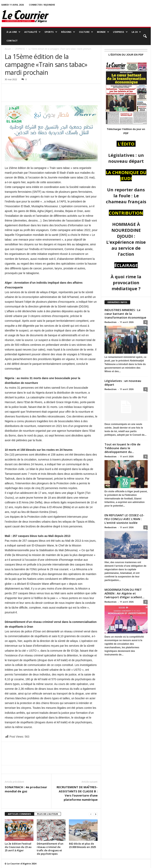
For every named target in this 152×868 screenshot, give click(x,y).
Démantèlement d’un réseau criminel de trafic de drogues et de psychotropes (50, 849)
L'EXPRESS (20, 49)
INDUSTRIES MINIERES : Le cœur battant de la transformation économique (126, 314)
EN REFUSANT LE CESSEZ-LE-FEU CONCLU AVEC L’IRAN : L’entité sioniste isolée (124, 519)
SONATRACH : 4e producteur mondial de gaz (26, 789)
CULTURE (86, 32)
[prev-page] (91, 814)
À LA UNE (13, 32)
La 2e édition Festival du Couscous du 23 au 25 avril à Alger (18, 847)
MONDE (103, 32)
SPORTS (51, 32)
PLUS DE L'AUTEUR (47, 814)
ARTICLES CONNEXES (19, 814)
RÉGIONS (68, 32)
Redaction (111, 322)
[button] (145, 36)
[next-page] (96, 814)
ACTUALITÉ (32, 32)
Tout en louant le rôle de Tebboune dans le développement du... (123, 448)
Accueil (8, 49)
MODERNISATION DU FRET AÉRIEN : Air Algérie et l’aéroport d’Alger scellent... (124, 593)
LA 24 (136, 32)
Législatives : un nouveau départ (123, 383)
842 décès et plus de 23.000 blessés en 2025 (82, 845)
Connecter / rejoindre (42, 5)
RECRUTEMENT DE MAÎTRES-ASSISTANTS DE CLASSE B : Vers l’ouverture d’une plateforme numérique (77, 793)
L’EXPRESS (120, 32)
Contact (12, 41)
